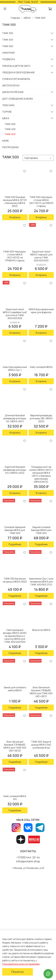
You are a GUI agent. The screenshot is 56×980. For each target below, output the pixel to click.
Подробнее (15, 544)
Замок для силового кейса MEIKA (15, 689)
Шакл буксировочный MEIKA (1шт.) (15, 368)
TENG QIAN (8, 105)
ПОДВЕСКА (9, 59)
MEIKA (27, 18)
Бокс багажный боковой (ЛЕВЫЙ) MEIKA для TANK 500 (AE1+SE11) (41, 692)
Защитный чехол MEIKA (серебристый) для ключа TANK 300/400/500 (15, 314)
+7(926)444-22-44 (28, 857)
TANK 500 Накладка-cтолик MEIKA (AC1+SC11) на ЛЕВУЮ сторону (41, 202)
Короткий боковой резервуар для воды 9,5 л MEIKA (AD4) (15, 470)
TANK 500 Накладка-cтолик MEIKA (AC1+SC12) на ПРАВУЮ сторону (15, 256)
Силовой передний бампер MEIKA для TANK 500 (15, 530)
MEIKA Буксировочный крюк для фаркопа (41, 311)
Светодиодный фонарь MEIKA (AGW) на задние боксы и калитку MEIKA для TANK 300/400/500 (15, 636)
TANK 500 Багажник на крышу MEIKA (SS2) (15, 580)
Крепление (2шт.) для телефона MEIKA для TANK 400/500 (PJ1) (41, 582)
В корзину (15, 217)
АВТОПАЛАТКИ (11, 85)
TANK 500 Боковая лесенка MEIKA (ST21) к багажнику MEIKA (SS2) (15, 202)
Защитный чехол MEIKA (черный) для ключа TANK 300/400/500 (41, 256)
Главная (15, 18)
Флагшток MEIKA (41, 630)
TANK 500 (8, 46)
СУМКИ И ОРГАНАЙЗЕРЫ (16, 79)
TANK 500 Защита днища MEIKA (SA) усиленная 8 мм (41, 745)
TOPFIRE (7, 112)
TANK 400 (8, 40)
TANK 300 (8, 33)
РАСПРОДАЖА (10, 147)
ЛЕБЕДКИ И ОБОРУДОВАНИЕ (18, 72)
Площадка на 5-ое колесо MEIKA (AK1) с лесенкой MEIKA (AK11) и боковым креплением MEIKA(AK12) (41, 474)
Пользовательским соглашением (21, 964)
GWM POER (8, 53)
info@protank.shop (28, 861)
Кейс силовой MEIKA (41, 367)
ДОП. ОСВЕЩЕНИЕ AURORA (18, 99)
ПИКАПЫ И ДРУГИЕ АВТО (16, 66)
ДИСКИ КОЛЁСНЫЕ (13, 92)
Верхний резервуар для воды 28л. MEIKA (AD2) (41, 418)
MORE (6, 141)
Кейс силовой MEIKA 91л (15, 798)
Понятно (18, 972)
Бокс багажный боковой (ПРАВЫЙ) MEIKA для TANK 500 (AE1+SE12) (15, 746)
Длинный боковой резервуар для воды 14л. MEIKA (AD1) (15, 418)
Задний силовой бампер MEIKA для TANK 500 (41, 530)
